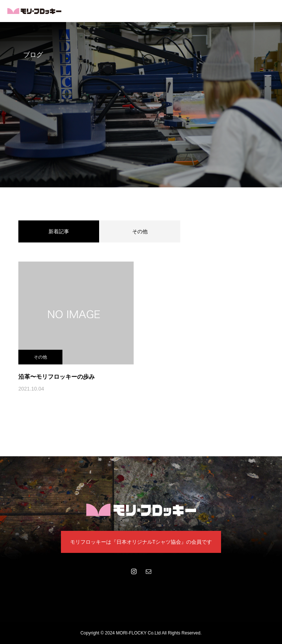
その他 (140, 231)
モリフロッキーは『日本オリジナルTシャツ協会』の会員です (141, 542)
